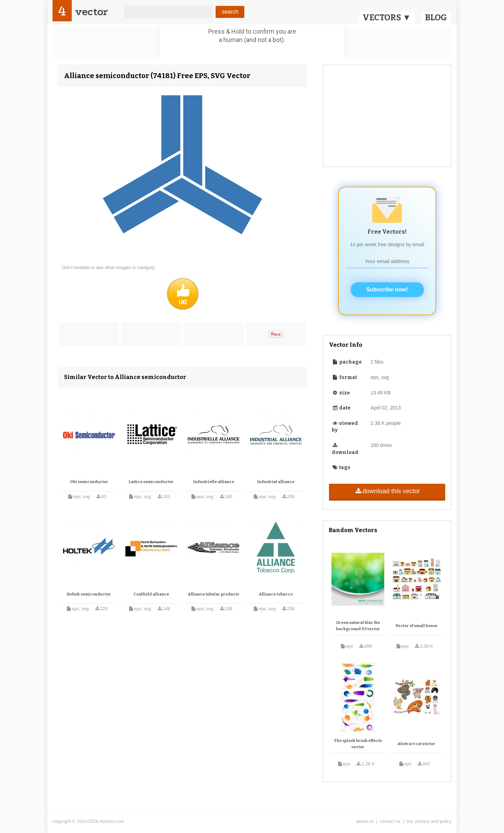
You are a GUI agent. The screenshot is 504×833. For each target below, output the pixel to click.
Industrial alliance (276, 482)
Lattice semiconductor (151, 482)
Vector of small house (416, 626)
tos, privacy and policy (429, 821)
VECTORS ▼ (387, 18)
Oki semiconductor (89, 482)
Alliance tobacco (276, 594)
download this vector (387, 491)
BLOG (436, 18)
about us (365, 821)
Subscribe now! (387, 290)
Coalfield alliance (151, 594)
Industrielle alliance (214, 482)
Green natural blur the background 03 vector (358, 626)
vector (91, 12)
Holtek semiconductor (89, 594)
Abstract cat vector (416, 744)
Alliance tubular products (213, 594)
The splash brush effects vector (358, 744)
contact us (390, 821)
